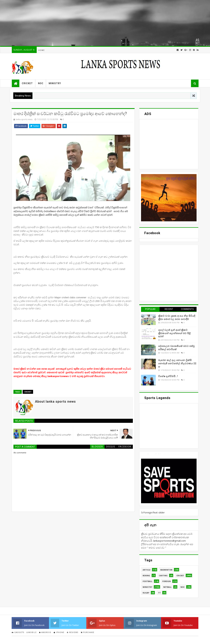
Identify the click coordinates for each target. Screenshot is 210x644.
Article (147, 570)
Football (148, 581)
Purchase (88, 632)
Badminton (166, 570)
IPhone (59, 632)
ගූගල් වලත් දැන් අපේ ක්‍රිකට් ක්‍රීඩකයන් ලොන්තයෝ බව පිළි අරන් (175, 333)
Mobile (32, 632)
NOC (41, 83)
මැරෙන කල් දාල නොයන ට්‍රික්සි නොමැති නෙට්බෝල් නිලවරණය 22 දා (177, 363)
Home (42, 50)
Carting (163, 575)
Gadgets (18, 632)
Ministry (55, 83)
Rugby (146, 593)
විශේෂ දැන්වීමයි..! (168, 376)
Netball (167, 587)
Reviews (73, 632)
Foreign (167, 581)
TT (159, 593)
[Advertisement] (98, 23)
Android (45, 632)
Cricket (27, 83)
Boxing (146, 575)
